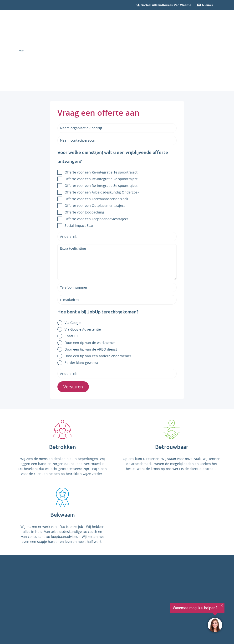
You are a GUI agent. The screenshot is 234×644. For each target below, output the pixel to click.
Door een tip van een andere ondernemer (98, 356)
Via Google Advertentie (83, 329)
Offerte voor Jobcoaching (84, 212)
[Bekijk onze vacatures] (166, 5)
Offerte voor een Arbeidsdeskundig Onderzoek (102, 192)
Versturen (73, 387)
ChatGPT (71, 336)
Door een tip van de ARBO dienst (91, 349)
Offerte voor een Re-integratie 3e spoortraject (101, 186)
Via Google (73, 323)
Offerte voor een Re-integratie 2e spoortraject (101, 179)
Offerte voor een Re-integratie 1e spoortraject (101, 172)
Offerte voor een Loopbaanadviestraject (96, 219)
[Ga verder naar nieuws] (207, 5)
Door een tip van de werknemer (90, 343)
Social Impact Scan (79, 225)
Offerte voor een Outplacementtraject (95, 206)
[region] (175, 618)
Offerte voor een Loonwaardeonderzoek (96, 199)
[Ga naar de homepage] (21, 50)
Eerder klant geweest (81, 363)
